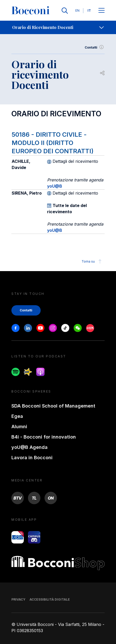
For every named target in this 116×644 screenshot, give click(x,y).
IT (89, 10)
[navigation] (58, 27)
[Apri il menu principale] (102, 11)
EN (77, 10)
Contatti (95, 48)
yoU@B (55, 186)
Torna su (92, 262)
